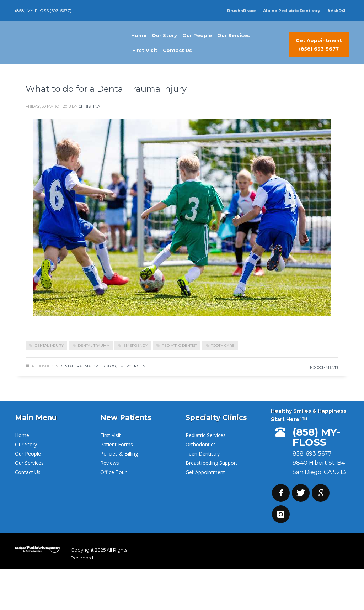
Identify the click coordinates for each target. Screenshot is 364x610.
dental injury (49, 345)
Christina (89, 106)
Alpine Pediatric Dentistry (292, 11)
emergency (135, 345)
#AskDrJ (336, 11)
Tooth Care (223, 345)
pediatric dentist (179, 345)
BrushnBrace (242, 11)
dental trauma (93, 345)
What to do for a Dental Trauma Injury (106, 89)
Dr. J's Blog (104, 366)
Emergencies (131, 366)
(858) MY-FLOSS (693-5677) (43, 10)
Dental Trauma (75, 366)
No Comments (324, 367)
